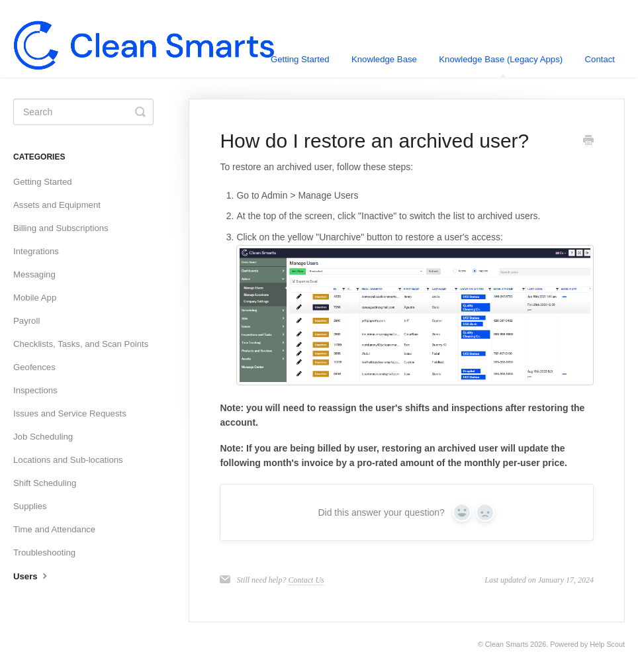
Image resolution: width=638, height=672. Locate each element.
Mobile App (35, 298)
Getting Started (300, 59)
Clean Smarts (507, 644)
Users (32, 575)
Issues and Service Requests (70, 413)
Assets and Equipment (57, 205)
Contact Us (306, 580)
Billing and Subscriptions (61, 228)
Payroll (26, 321)
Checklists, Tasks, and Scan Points (81, 344)
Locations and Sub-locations (68, 460)
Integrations (36, 251)
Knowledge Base (384, 59)
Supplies (30, 506)
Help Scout (607, 644)
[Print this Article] (588, 142)
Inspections (35, 390)
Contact (600, 59)
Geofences (34, 367)
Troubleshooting (44, 552)
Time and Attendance (54, 529)
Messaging (34, 274)
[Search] (83, 112)
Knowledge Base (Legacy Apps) (501, 66)
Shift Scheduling (45, 483)
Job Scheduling (43, 437)
